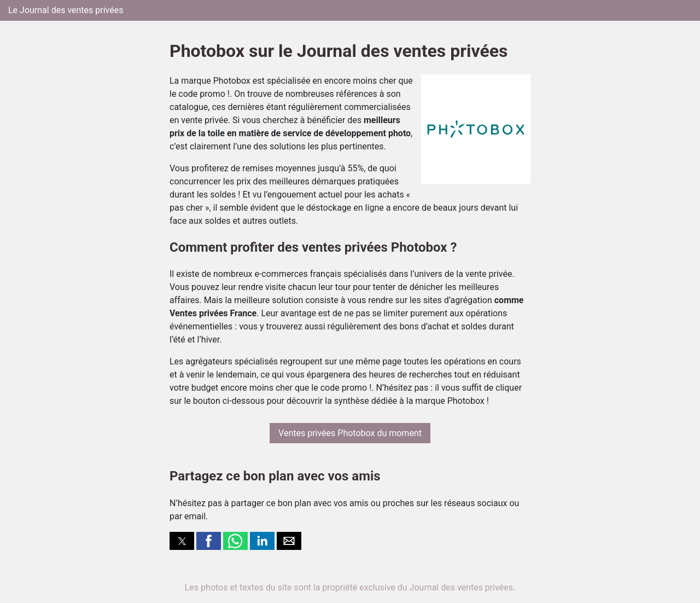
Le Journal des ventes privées (66, 10)
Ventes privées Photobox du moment (350, 433)
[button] (182, 541)
